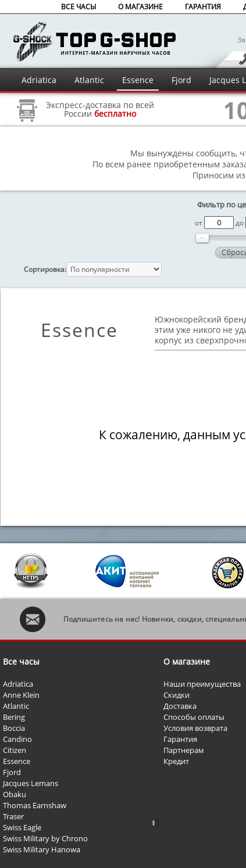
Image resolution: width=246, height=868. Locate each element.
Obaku (15, 794)
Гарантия (180, 739)
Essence (138, 80)
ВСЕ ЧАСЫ (79, 7)
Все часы (21, 661)
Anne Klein (21, 695)
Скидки (177, 695)
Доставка (180, 706)
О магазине (187, 661)
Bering (14, 717)
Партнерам (184, 750)
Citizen (15, 750)
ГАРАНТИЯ (203, 7)
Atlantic (89, 80)
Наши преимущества (202, 684)
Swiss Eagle (22, 827)
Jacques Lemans (31, 783)
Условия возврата (195, 728)
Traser (13, 816)
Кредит (176, 761)
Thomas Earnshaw (35, 805)
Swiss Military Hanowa (42, 849)
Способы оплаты (194, 717)
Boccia (14, 728)
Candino (17, 739)
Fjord (181, 80)
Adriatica (39, 80)
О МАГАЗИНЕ (140, 7)
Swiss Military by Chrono (45, 838)
